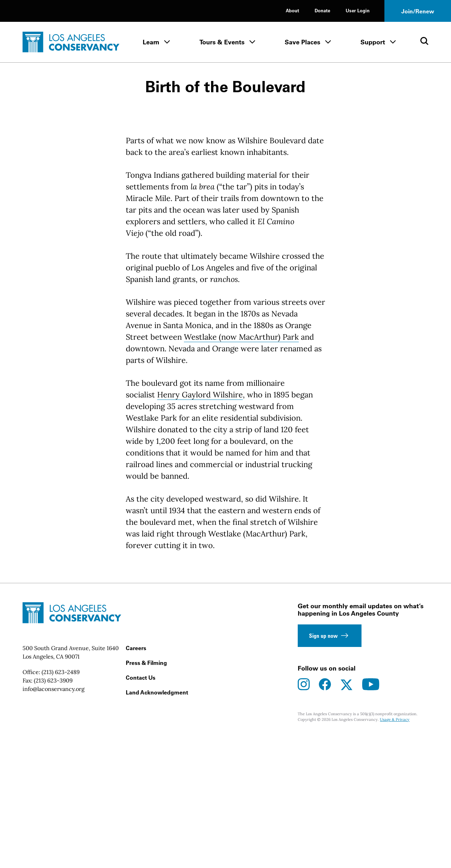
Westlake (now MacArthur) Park (241, 468)
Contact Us (141, 809)
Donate (322, 10)
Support (373, 42)
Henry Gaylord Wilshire (200, 526)
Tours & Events (222, 42)
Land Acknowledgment (157, 824)
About (292, 10)
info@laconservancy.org (54, 820)
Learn (151, 42)
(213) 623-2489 (61, 804)
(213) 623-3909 (53, 812)
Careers (136, 780)
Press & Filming (146, 794)
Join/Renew (418, 11)
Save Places (302, 42)
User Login (358, 10)
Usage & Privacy (395, 851)
